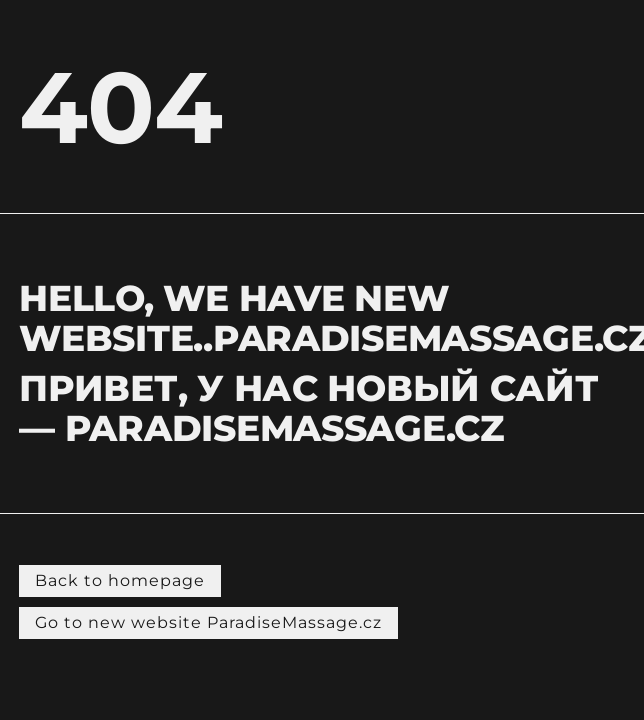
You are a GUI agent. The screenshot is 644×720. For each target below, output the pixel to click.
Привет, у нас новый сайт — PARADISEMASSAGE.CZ (308, 408)
